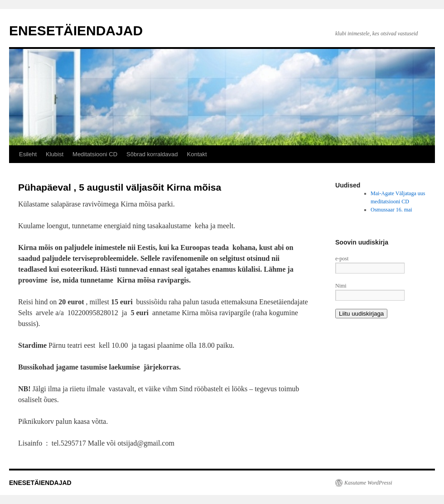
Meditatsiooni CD (95, 154)
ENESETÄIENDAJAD (76, 31)
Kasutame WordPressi (368, 483)
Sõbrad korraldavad (152, 154)
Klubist (55, 154)
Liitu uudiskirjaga (361, 314)
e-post (342, 259)
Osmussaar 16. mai (391, 210)
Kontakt (197, 154)
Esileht (28, 154)
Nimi (341, 286)
